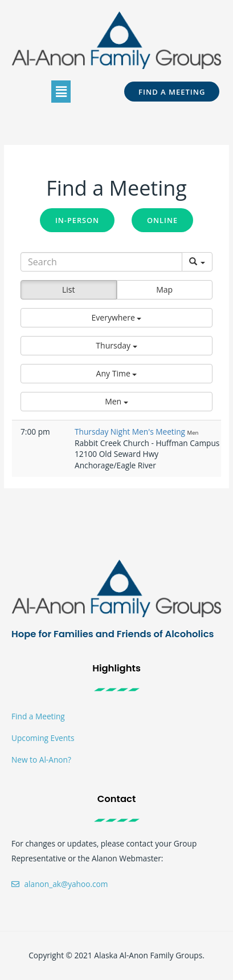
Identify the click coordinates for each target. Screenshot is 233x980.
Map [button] (164, 289)
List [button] (69, 289)
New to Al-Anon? (41, 760)
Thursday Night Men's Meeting (131, 432)
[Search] (101, 262)
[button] (61, 91)
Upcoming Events (43, 738)
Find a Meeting (38, 716)
